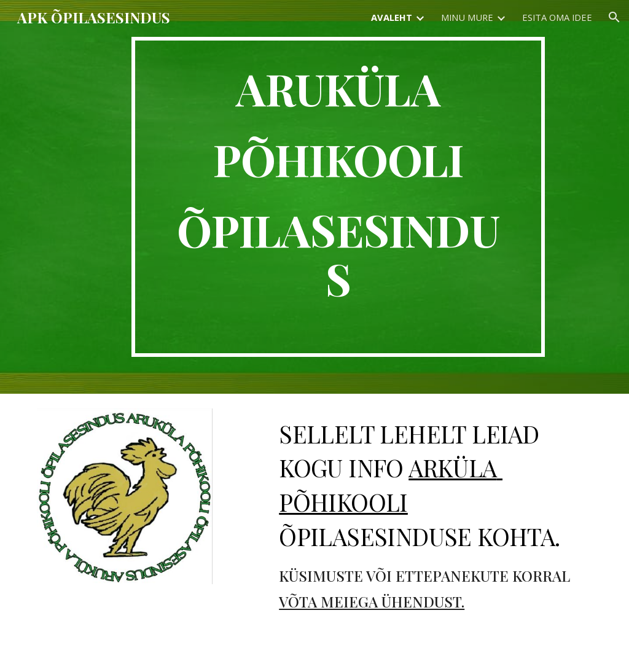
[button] (614, 17)
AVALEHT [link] (392, 17)
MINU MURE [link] (467, 17)
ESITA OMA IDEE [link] (557, 17)
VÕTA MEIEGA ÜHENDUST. (372, 601)
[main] (338, 197)
